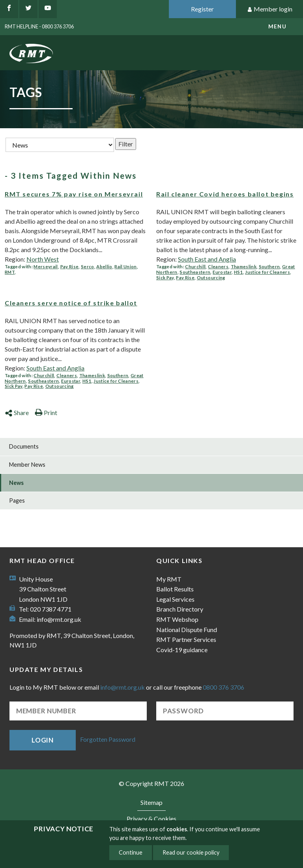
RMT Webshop (177, 619)
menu (277, 26)
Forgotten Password (108, 739)
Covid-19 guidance (182, 650)
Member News (27, 465)
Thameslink (244, 267)
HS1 (238, 272)
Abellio (104, 267)
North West (43, 259)
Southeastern (195, 272)
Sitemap (151, 802)
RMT (10, 272)
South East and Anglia (207, 259)
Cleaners (218, 267)
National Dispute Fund (187, 629)
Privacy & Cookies (151, 818)
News (16, 483)
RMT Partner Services (186, 639)
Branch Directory (180, 609)
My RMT (169, 579)
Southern (269, 267)
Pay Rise (70, 267)
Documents (24, 446)
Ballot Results (175, 589)
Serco (88, 267)
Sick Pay (165, 278)
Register (202, 9)
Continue (131, 852)
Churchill (195, 267)
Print (46, 412)
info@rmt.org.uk (59, 619)
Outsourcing (211, 278)
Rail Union (125, 267)
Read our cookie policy (191, 852)
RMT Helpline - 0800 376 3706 (39, 26)
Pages (17, 500)
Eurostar (222, 272)
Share (17, 412)
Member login (270, 9)
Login (43, 740)
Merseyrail (46, 267)
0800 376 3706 (224, 687)
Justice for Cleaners (267, 272)
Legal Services (175, 599)
